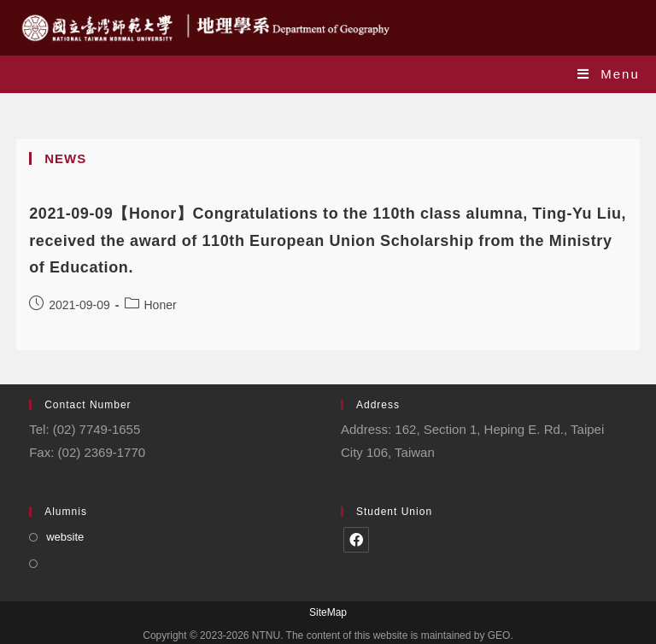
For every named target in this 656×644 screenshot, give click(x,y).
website (65, 537)
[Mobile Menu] (609, 74)
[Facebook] (356, 540)
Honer (161, 305)
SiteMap (328, 612)
